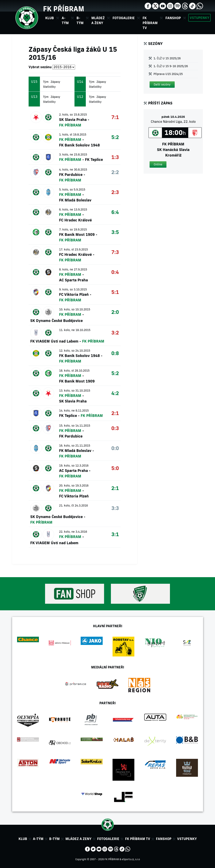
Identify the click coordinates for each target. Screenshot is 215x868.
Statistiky (49, 87)
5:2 (115, 137)
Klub (23, 839)
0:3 (115, 428)
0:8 (115, 353)
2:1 (115, 413)
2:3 (115, 192)
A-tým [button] (65, 20)
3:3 (115, 508)
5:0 (115, 468)
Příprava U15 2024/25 (168, 74)
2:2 (115, 172)
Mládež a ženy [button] (98, 20)
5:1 (115, 292)
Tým (46, 82)
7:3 (115, 252)
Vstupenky (199, 18)
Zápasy (55, 82)
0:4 (115, 272)
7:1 (115, 117)
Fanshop (173, 18)
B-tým (54, 839)
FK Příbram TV (150, 23)
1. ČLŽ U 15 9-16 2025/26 (171, 66)
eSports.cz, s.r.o (131, 859)
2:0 (115, 312)
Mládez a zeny (78, 839)
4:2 (115, 393)
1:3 (115, 157)
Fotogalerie (124, 18)
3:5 (115, 232)
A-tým (38, 839)
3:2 (115, 333)
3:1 (115, 534)
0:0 (115, 448)
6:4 (115, 212)
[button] (162, 85)
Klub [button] (50, 18)
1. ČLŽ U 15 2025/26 (167, 58)
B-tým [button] (80, 20)
